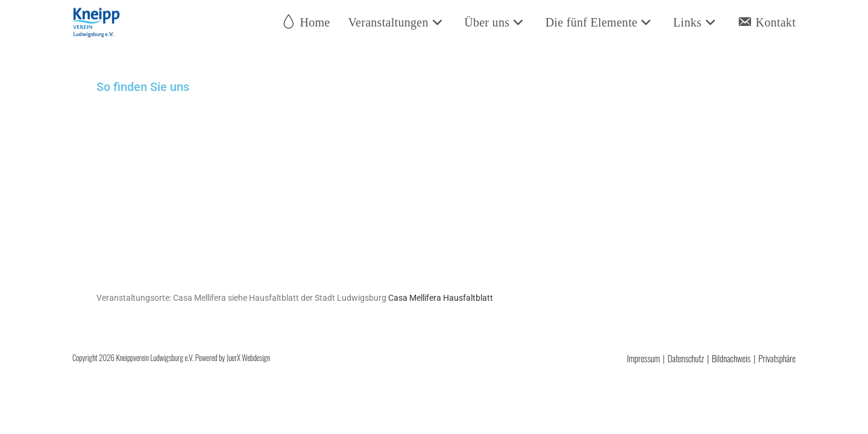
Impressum (643, 358)
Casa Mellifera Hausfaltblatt (438, 298)
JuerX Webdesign (248, 357)
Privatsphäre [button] (777, 358)
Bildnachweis (731, 358)
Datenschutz (686, 358)
